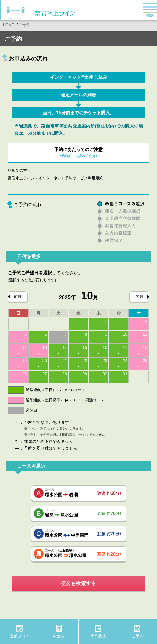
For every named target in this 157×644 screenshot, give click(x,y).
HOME (8, 25)
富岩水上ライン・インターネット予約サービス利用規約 (56, 178)
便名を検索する (78, 583)
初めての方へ (19, 170)
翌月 (139, 296)
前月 (18, 296)
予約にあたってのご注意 (78, 153)
